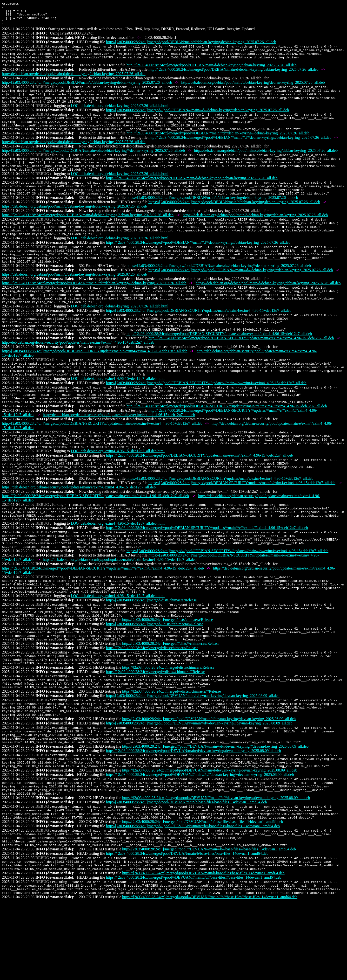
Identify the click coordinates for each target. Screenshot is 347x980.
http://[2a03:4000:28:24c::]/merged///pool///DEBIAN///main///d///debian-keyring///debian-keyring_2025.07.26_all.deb (197, 120)
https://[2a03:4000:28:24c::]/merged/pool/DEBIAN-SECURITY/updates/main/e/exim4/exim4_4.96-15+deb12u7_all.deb (200, 494)
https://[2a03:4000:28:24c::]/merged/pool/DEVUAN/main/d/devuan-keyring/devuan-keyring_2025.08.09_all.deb (194, 815)
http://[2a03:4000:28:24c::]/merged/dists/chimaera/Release (151, 650)
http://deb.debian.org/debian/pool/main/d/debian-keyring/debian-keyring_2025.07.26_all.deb (74, 81)
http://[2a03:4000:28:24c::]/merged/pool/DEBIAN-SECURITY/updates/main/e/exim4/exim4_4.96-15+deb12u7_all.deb (199, 337)
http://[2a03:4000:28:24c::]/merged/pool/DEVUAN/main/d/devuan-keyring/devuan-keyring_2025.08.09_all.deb (193, 754)
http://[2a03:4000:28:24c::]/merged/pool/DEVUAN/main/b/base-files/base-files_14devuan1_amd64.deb (187, 872)
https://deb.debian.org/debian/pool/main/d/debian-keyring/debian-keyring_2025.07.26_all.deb (74, 224)
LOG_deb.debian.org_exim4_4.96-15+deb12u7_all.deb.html (118, 411)
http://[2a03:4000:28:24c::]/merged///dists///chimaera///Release (155, 676)
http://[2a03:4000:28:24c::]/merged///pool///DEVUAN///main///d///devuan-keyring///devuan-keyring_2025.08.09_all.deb (199, 785)
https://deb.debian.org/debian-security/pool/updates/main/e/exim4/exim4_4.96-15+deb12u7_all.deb (79, 528)
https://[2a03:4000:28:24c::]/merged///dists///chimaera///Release (155, 728)
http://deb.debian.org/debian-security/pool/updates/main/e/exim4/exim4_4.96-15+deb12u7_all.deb (78, 372)
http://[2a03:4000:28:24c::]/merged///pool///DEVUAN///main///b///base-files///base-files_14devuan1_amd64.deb (193, 898)
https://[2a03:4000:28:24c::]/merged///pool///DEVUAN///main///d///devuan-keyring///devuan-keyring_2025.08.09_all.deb (200, 841)
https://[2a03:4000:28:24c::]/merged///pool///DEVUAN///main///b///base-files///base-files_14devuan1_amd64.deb (194, 954)
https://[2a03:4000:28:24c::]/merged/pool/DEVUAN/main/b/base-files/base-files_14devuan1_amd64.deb (187, 928)
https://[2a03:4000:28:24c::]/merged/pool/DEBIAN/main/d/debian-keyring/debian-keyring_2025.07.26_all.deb (192, 194)
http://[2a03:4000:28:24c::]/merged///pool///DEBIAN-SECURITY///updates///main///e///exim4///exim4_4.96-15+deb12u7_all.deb (206, 415)
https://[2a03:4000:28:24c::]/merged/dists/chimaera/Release (152, 702)
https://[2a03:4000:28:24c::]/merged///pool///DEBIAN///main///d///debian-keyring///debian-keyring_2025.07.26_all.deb (198, 263)
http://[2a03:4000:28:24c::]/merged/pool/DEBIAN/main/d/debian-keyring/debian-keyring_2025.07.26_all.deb (191, 46)
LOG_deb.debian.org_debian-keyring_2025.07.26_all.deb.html (120, 116)
